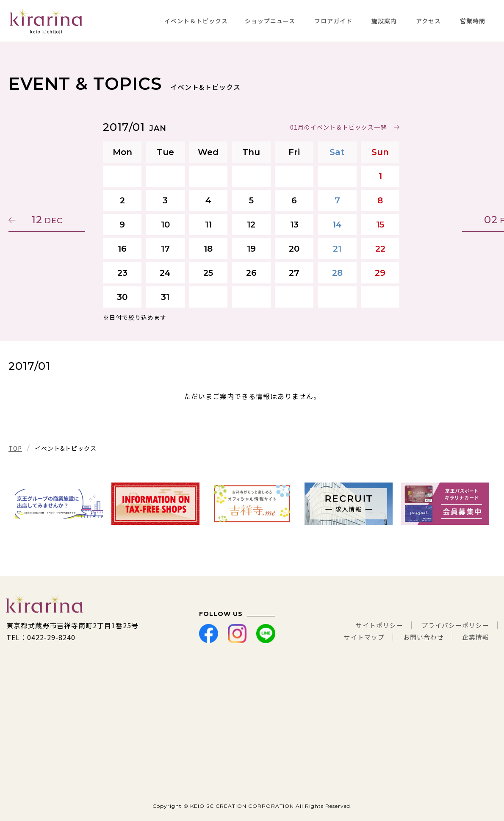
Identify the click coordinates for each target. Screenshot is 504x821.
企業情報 (475, 637)
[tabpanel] (59, 504)
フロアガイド (333, 21)
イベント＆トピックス (196, 21)
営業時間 (473, 21)
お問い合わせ (420, 637)
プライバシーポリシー (453, 625)
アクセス (428, 21)
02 (455, 220)
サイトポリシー (373, 625)
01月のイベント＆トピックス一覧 (339, 127)
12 (49, 220)
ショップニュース (270, 21)
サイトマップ (357, 637)
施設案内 (384, 21)
